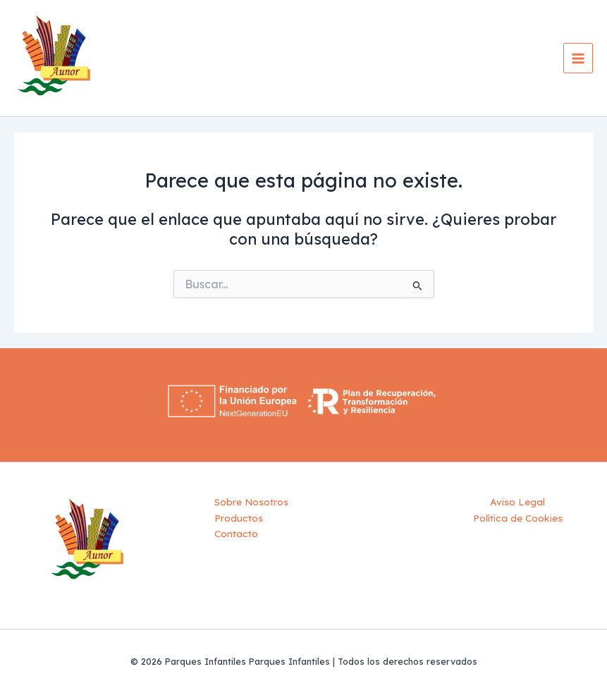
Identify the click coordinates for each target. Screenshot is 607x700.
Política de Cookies (518, 518)
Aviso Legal (517, 502)
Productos (239, 518)
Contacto (236, 533)
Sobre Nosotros (251, 502)
